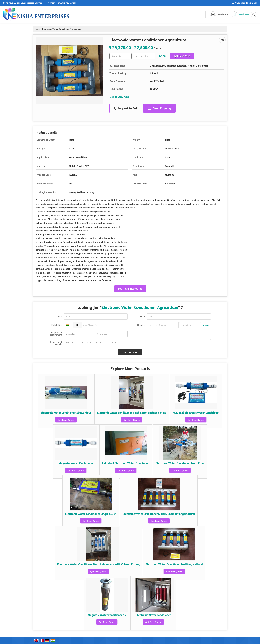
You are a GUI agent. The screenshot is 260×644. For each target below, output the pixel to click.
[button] (246, 3)
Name (59, 316)
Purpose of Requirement (56, 334)
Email (143, 316)
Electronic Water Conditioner (153, 615)
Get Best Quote (66, 420)
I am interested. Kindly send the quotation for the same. (137, 343)
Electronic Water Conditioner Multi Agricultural (174, 564)
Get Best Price (182, 56)
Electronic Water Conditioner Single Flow (66, 413)
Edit (163, 56)
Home (37, 29)
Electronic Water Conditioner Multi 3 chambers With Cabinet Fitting (98, 564)
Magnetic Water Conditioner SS (107, 615)
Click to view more (119, 97)
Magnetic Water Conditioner (76, 463)
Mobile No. (57, 325)
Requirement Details (56, 343)
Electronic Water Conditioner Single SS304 (91, 514)
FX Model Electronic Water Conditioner (196, 413)
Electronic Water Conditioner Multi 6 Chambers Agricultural (159, 514)
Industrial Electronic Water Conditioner (126, 463)
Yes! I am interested (130, 289)
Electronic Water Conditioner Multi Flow (180, 463)
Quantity (141, 325)
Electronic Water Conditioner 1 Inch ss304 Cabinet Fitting (132, 413)
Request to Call (126, 108)
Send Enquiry (159, 108)
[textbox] (144, 56)
